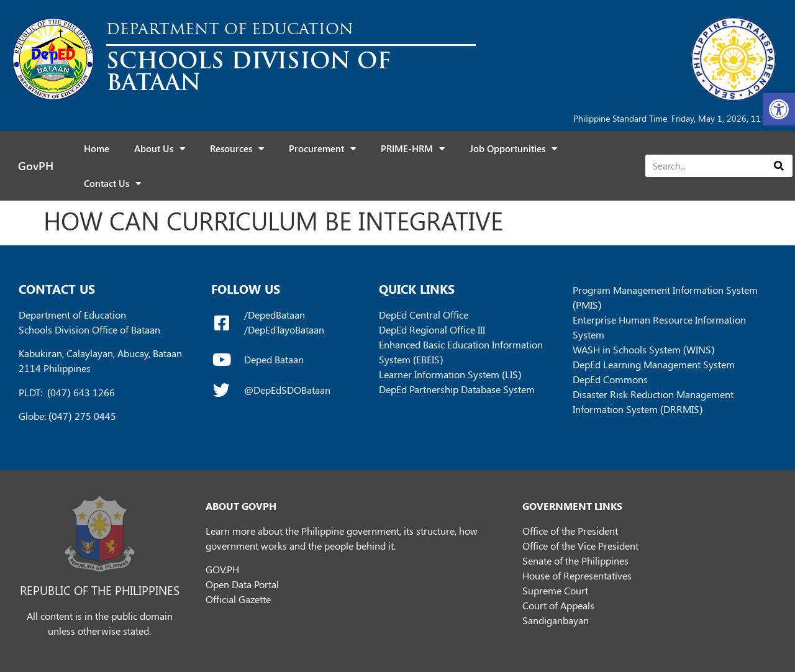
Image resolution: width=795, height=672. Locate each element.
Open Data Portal (242, 584)
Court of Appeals (558, 605)
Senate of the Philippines (575, 561)
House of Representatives (577, 575)
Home (97, 148)
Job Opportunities (513, 149)
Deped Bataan (274, 359)
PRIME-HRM (413, 149)
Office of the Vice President (580, 546)
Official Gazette (238, 599)
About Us (160, 149)
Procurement (322, 149)
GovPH (36, 166)
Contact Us (112, 184)
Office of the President (570, 531)
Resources (237, 149)
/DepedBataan (275, 315)
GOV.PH (222, 569)
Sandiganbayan (556, 620)
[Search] (779, 166)
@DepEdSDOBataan (287, 390)
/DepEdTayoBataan (284, 329)
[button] (779, 109)
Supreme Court (555, 590)
